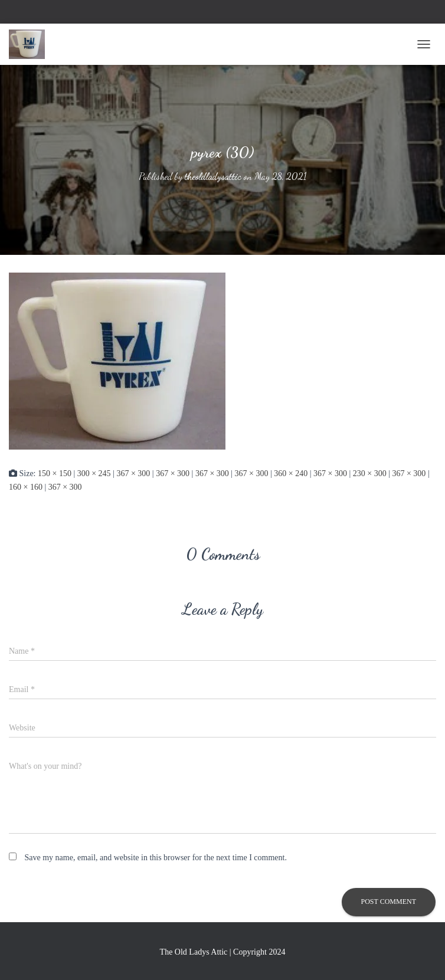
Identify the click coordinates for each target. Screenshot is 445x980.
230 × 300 (370, 473)
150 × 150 (55, 473)
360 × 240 (291, 473)
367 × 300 (133, 473)
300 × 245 (94, 473)
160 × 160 (26, 487)
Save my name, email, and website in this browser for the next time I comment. (156, 858)
